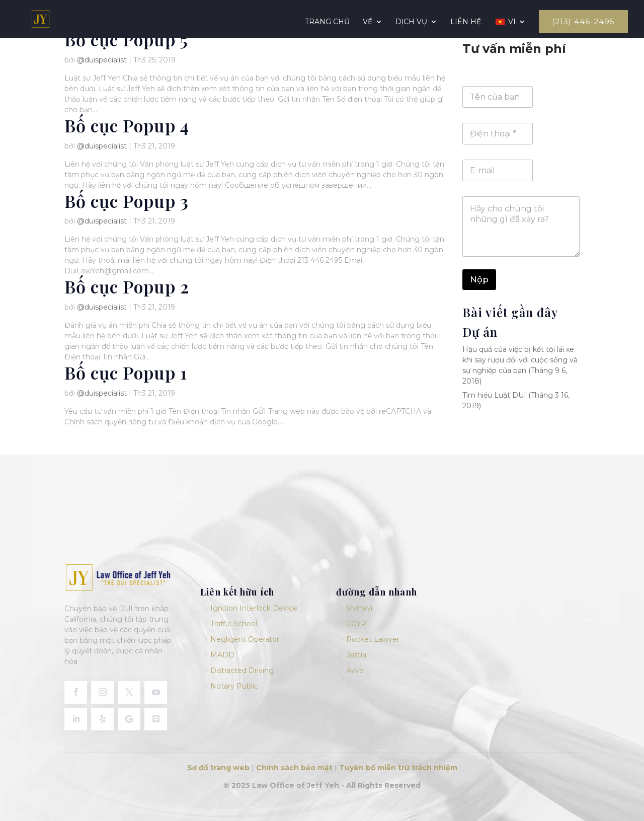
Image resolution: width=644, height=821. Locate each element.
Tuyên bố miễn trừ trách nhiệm (398, 768)
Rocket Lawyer (373, 639)
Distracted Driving (242, 670)
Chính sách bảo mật (294, 768)
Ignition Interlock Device (254, 608)
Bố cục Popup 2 (127, 286)
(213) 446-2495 (583, 22)
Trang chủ (327, 22)
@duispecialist (102, 60)
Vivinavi (359, 608)
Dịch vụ (411, 22)
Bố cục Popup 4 (127, 125)
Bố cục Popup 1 (126, 372)
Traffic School (234, 624)
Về (368, 22)
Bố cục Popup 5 (126, 39)
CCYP (356, 624)
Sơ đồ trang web (218, 768)
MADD (222, 655)
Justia (356, 655)
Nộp (479, 279)
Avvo (355, 670)
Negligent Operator (245, 639)
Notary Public (234, 686)
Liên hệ (466, 22)
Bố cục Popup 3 (127, 201)
